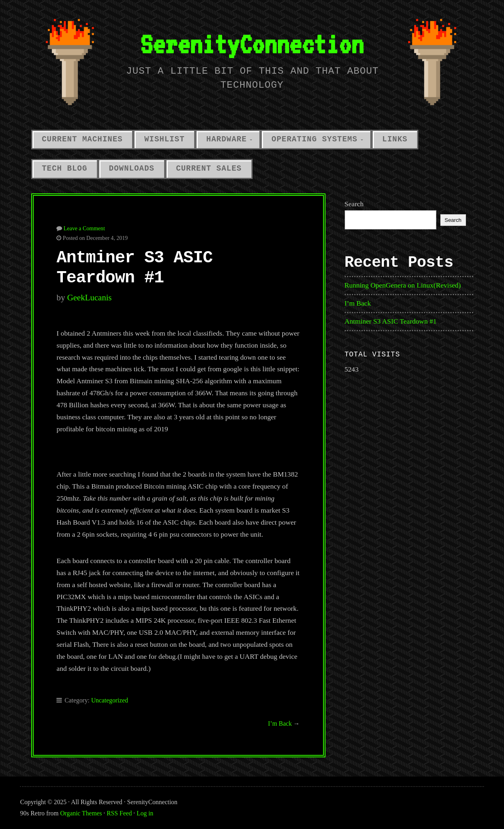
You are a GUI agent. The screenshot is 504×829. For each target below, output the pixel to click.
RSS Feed (119, 813)
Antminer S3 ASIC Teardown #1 (391, 321)
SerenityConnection (252, 44)
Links (395, 139)
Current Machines (82, 139)
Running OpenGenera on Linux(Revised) (403, 285)
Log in (145, 813)
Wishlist (164, 139)
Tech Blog (65, 169)
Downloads (132, 169)
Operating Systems (314, 139)
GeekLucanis (89, 298)
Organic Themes (81, 813)
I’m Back (280, 723)
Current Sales (209, 169)
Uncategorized (110, 700)
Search (354, 204)
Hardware (226, 139)
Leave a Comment (84, 228)
